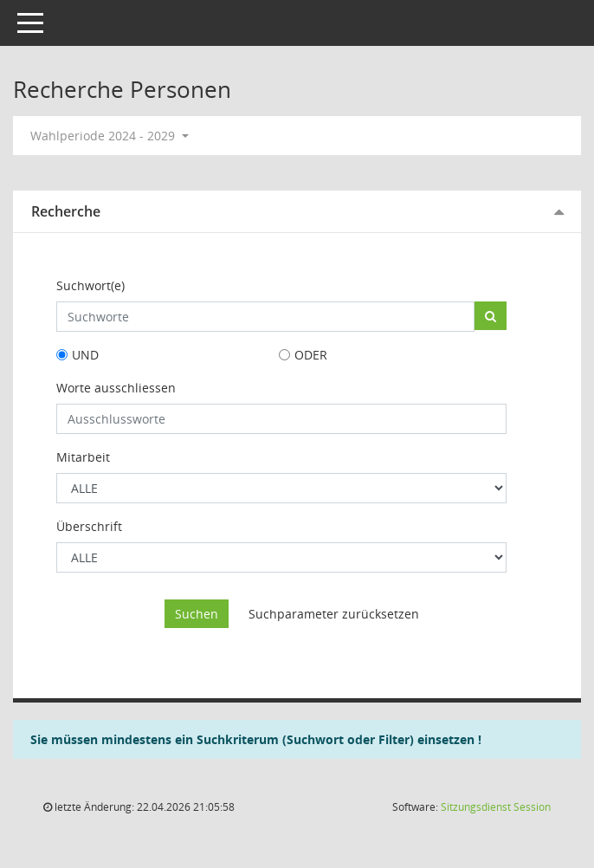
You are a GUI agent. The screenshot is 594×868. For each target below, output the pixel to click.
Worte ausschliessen (116, 388)
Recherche (66, 211)
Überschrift (89, 526)
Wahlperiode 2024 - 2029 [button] (110, 136)
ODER (311, 355)
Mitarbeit (83, 457)
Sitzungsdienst (496, 807)
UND (85, 355)
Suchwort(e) (90, 285)
